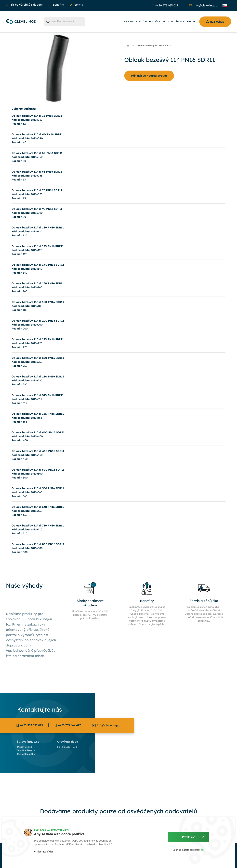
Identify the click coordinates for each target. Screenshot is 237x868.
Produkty (131, 22)
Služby (143, 21)
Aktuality (169, 21)
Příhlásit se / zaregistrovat (149, 76)
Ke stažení (155, 21)
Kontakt (192, 21)
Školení (181, 21)
